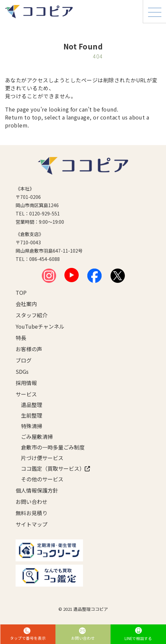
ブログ (24, 360)
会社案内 (26, 304)
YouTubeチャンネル (40, 326)
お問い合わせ (32, 502)
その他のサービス (42, 479)
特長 (21, 338)
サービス (26, 394)
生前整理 (32, 415)
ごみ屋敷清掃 (37, 437)
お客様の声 (29, 349)
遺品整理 (32, 405)
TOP (21, 292)
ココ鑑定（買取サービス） (55, 468)
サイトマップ (32, 524)
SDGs (22, 371)
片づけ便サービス (42, 458)
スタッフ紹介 (32, 315)
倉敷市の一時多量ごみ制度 (53, 447)
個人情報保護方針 (37, 490)
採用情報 (26, 383)
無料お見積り (32, 513)
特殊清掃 (32, 426)
